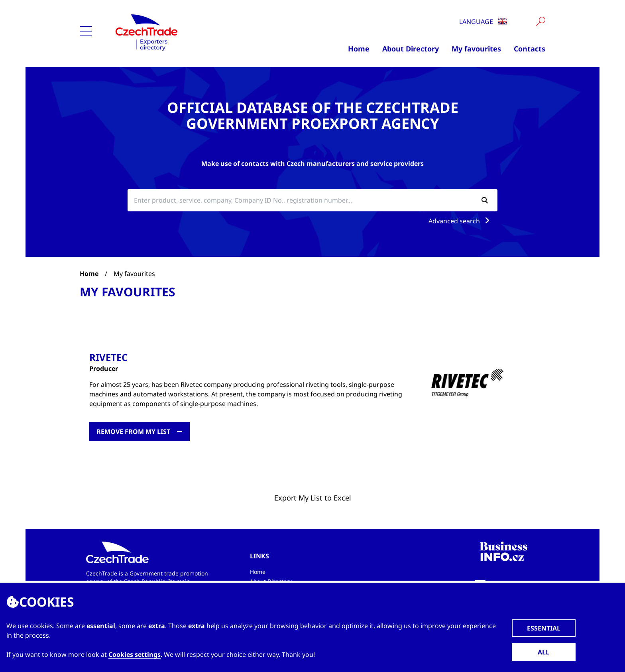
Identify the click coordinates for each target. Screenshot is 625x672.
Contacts (530, 49)
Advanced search (461, 221)
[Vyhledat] (540, 22)
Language (483, 22)
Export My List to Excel (313, 498)
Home (359, 49)
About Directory (411, 49)
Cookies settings (135, 654)
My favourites (476, 49)
